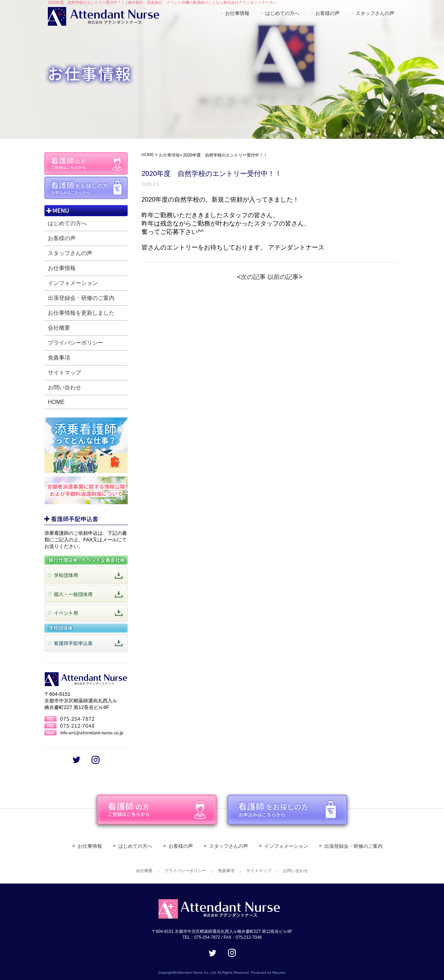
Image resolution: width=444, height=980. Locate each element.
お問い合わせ (65, 387)
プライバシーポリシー (76, 343)
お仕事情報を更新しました (81, 313)
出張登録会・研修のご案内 (81, 298)
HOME (56, 402)
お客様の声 (327, 13)
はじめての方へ (282, 13)
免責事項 (59, 357)
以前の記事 (283, 277)
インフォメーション (73, 283)
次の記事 (253, 277)
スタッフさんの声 (375, 13)
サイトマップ (65, 372)
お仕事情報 (237, 13)
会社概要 (59, 328)
